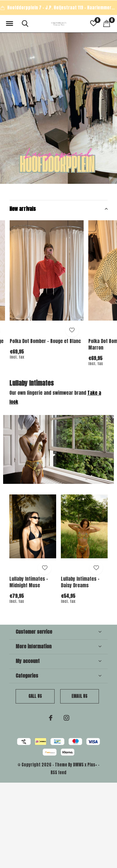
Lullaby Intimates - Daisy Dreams (80, 582)
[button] (9, 24)
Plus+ (92, 765)
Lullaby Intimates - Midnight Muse (29, 582)
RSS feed (58, 773)
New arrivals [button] (23, 209)
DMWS (78, 765)
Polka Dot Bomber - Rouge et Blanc (45, 341)
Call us (35, 696)
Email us (79, 696)
